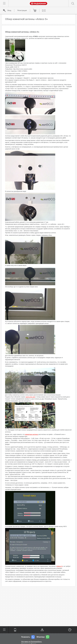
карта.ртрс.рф (30, 397)
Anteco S (60, 566)
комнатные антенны (31, 434)
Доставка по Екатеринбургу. (32, 642)
